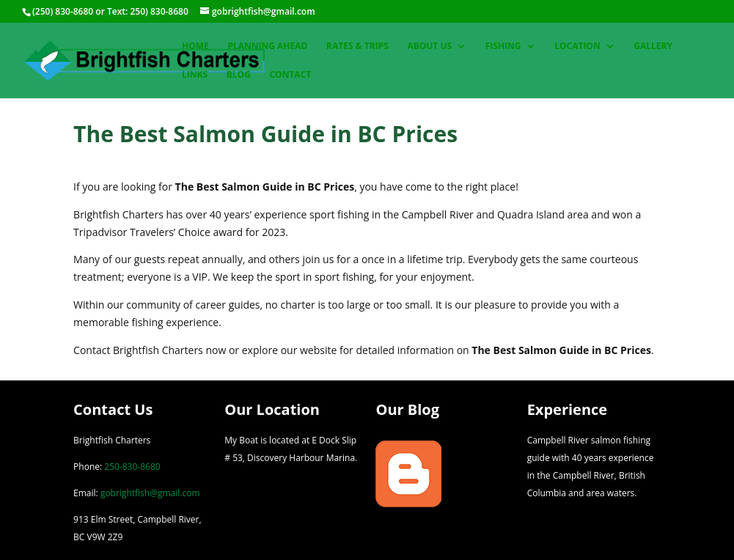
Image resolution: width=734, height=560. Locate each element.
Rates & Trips (357, 47)
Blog (239, 75)
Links (195, 75)
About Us (429, 47)
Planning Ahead (267, 47)
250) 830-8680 (159, 11)
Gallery (653, 47)
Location (577, 47)
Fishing (503, 47)
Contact (290, 75)
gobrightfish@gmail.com (150, 493)
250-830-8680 (132, 467)
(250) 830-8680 (63, 11)
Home (195, 47)
